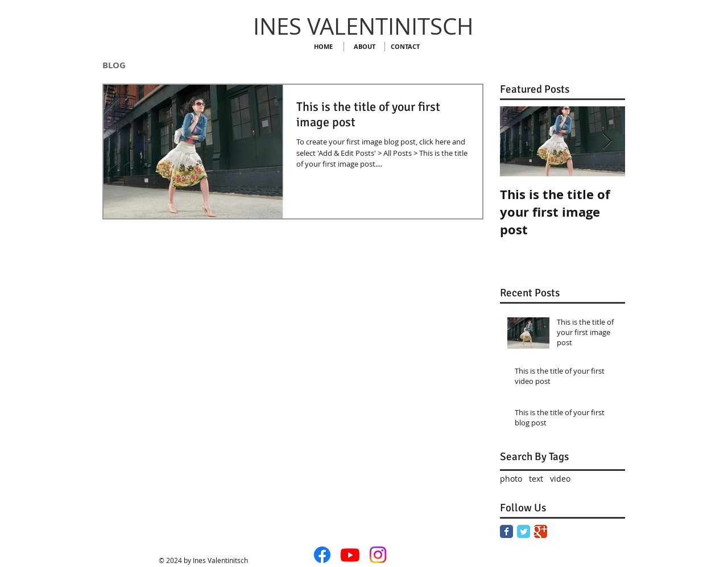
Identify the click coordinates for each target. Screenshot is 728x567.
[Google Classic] (541, 531)
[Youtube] (350, 555)
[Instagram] (378, 555)
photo (511, 479)
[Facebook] (322, 555)
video (560, 479)
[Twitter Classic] (524, 531)
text (536, 479)
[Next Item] (607, 141)
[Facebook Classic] (506, 531)
